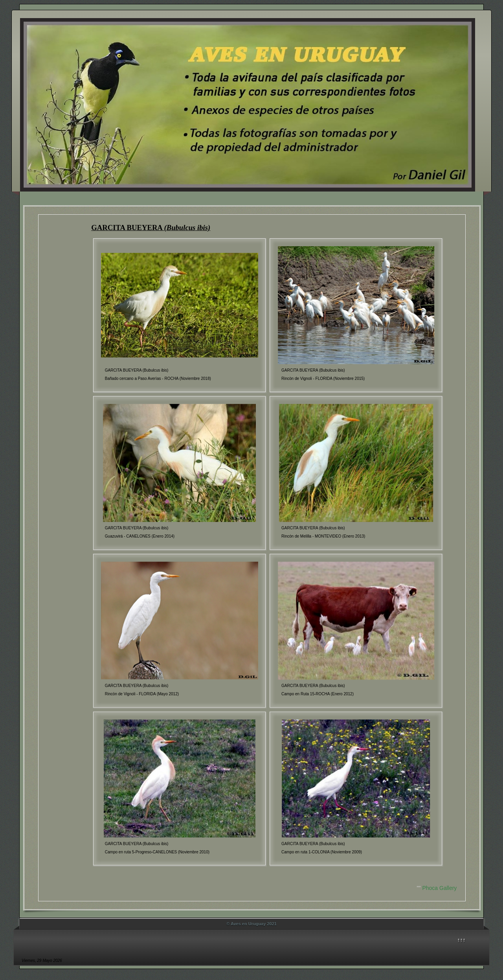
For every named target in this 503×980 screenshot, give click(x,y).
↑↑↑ (462, 940)
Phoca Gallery (439, 888)
